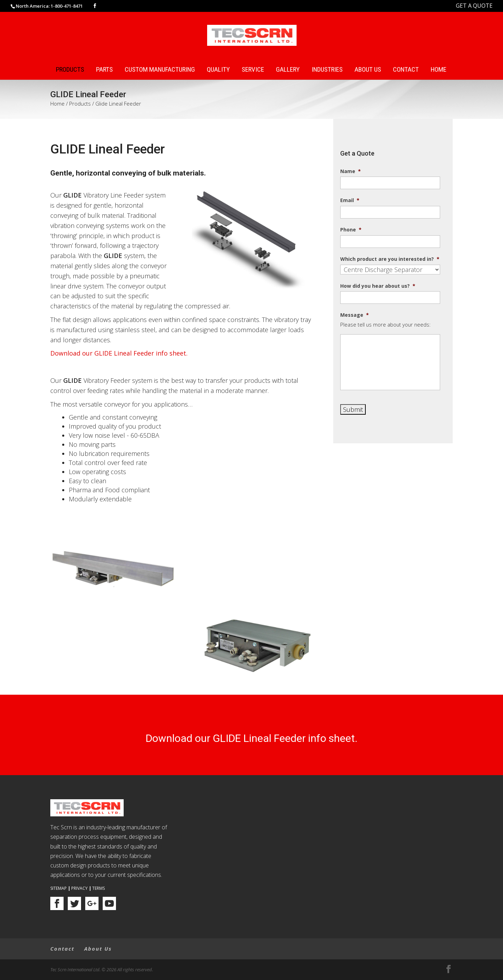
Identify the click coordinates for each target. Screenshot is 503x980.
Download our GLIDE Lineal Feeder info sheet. (119, 353)
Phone (351, 230)
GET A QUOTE (474, 6)
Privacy (79, 888)
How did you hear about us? (378, 286)
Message (355, 315)
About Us (368, 70)
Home (439, 70)
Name (351, 171)
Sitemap (59, 888)
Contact (406, 70)
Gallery (288, 70)
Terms (99, 888)
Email (350, 200)
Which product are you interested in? (390, 259)
